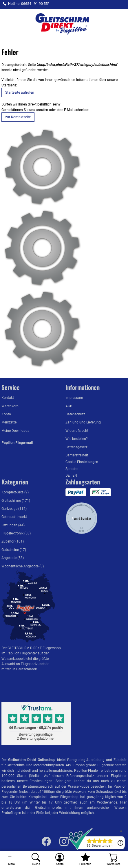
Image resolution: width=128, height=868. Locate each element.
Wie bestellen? (77, 439)
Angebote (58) (13, 558)
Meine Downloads (15, 431)
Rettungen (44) (13, 525)
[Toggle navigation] (12, 859)
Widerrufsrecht (77, 431)
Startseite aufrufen (20, 92)
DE (68, 475)
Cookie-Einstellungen (82, 462)
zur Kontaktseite (18, 117)
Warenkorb (10, 406)
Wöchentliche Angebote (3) (23, 566)
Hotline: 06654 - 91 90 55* (29, 4)
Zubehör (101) (13, 541)
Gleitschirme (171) (16, 501)
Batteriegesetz (76, 447)
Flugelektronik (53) (16, 533)
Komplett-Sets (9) (15, 492)
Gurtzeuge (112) (14, 509)
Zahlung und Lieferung (83, 422)
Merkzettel (9, 422)
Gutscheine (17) (14, 550)
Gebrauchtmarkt (14, 517)
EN (75, 475)
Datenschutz (75, 414)
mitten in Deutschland (19, 669)
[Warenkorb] (113, 859)
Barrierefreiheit (77, 455)
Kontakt (8, 398)
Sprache (72, 469)
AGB (69, 406)
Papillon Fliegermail (17, 443)
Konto (6, 414)
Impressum (74, 398)
